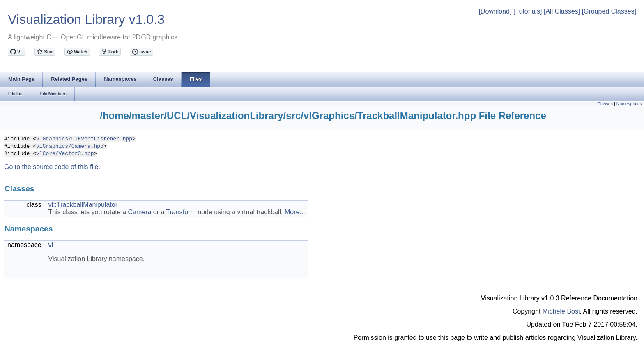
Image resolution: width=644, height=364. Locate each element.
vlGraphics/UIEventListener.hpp (84, 138)
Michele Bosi (561, 311)
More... (295, 212)
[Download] (495, 11)
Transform (181, 212)
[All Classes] (562, 11)
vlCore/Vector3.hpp (65, 153)
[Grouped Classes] (609, 11)
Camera (139, 212)
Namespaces (629, 104)
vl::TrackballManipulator (83, 205)
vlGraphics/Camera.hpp (70, 146)
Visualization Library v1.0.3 (86, 19)
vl (51, 245)
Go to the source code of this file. (52, 167)
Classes (605, 104)
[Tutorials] (528, 11)
